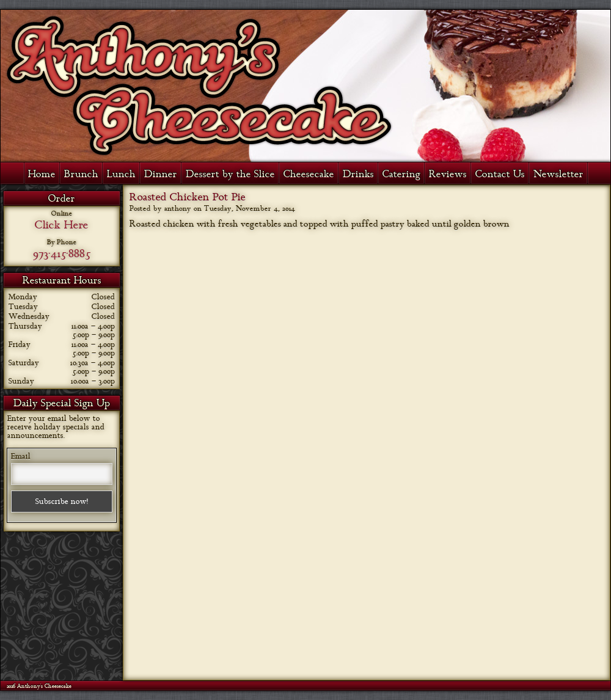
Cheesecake (309, 174)
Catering (401, 174)
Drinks (358, 174)
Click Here (62, 225)
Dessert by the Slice (230, 174)
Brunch (81, 174)
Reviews (448, 174)
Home (42, 174)
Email (21, 456)
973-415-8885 (62, 253)
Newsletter (558, 174)
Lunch (121, 174)
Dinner (161, 174)
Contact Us (500, 174)
